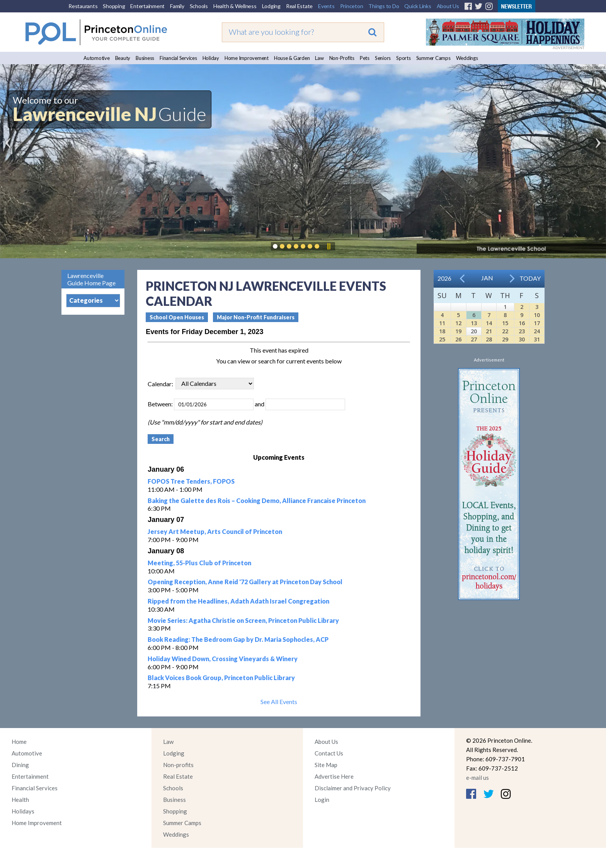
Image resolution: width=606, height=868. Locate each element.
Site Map (326, 765)
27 (474, 339)
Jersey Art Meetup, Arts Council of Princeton (215, 531)
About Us (448, 6)
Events (326, 6)
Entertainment (147, 6)
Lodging (271, 6)
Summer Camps (433, 58)
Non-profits (178, 765)
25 (442, 339)
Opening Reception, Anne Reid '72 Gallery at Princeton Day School (245, 582)
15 (505, 323)
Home (19, 742)
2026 (444, 278)
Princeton (352, 6)
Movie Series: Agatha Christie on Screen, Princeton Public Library (243, 620)
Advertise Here (334, 776)
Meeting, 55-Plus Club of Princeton (199, 563)
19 (458, 331)
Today (530, 278)
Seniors (383, 58)
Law (319, 58)
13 (474, 323)
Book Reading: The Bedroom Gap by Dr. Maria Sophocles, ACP (238, 639)
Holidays (23, 811)
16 (522, 323)
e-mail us (477, 778)
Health (20, 800)
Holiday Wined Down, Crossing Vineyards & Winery (223, 659)
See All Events (279, 702)
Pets (365, 58)
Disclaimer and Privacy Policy (353, 788)
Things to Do (384, 6)
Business (145, 58)
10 (537, 315)
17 (537, 323)
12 (458, 323)
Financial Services (178, 58)
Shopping (114, 6)
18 (442, 331)
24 (537, 331)
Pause (329, 246)
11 (442, 323)
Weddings (467, 58)
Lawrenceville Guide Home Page (91, 279)
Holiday (211, 58)
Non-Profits (342, 58)
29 (505, 339)
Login (322, 800)
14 (489, 323)
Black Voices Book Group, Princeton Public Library (221, 678)
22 (505, 331)
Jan (487, 278)
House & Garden (292, 58)
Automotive (97, 58)
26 (458, 339)
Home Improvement (247, 58)
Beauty (123, 58)
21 (489, 331)
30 (522, 339)
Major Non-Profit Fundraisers (256, 317)
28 (489, 339)
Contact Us (329, 753)
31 (537, 339)
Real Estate (299, 6)
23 (522, 331)
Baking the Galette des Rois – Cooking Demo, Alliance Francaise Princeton (257, 501)
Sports (403, 58)
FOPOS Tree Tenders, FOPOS (191, 481)
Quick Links (418, 6)
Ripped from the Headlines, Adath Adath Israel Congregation (238, 601)
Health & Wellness (235, 6)
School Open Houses (177, 317)
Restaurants (83, 6)
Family (177, 6)
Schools (199, 6)
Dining (20, 765)
